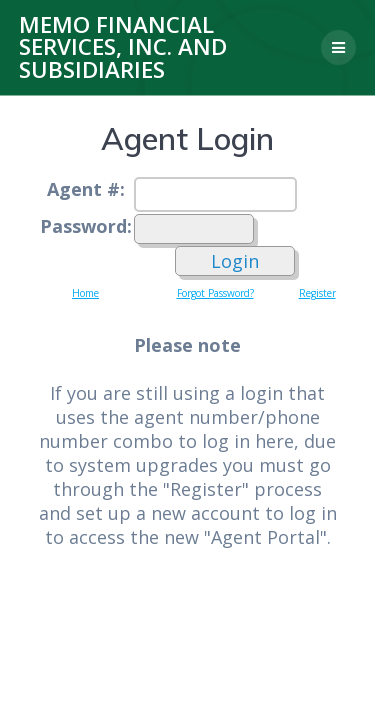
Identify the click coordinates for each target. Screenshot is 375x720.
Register (317, 293)
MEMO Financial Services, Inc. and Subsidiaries (123, 47)
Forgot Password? (215, 293)
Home (85, 293)
